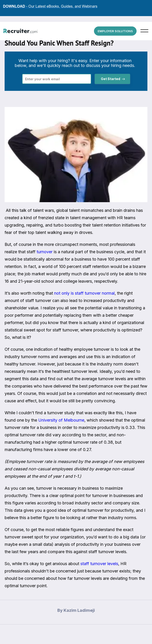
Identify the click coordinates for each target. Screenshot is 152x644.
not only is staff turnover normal (84, 293)
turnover (45, 252)
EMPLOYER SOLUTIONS (115, 31)
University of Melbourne (61, 420)
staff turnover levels (99, 564)
